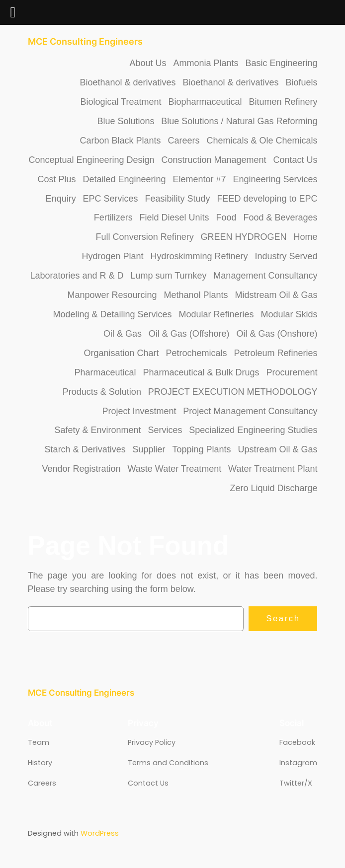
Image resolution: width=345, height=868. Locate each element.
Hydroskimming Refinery (199, 256)
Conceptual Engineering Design (91, 160)
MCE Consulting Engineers (85, 41)
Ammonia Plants (206, 63)
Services (165, 430)
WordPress (100, 833)
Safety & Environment (97, 430)
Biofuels (301, 82)
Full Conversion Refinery (145, 237)
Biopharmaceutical (205, 102)
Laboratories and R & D (77, 276)
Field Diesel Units (174, 217)
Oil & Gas (123, 334)
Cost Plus (57, 179)
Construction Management (214, 160)
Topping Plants (201, 449)
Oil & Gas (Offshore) (189, 334)
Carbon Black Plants (121, 141)
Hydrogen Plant (113, 256)
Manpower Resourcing (112, 295)
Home (305, 237)
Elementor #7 (199, 179)
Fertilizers (113, 217)
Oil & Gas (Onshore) (277, 334)
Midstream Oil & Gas (276, 295)
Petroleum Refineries (275, 353)
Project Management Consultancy (250, 411)
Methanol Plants (196, 295)
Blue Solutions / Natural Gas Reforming (239, 121)
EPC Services (111, 199)
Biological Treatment (121, 102)
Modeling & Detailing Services (112, 314)
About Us (148, 63)
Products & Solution (102, 392)
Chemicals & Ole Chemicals (262, 141)
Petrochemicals (196, 353)
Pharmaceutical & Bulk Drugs (201, 372)
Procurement (292, 372)
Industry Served (286, 256)
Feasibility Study (177, 199)
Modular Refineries (216, 314)
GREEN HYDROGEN (244, 237)
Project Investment (139, 411)
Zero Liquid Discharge (273, 488)
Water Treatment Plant (273, 469)
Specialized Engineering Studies (253, 430)
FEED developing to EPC (267, 199)
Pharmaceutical (105, 372)
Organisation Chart (122, 353)
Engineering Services (275, 179)
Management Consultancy (265, 276)
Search (283, 618)
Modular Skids (289, 314)
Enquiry (61, 199)
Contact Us (295, 160)
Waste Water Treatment (174, 469)
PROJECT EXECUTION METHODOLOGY (233, 392)
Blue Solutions (126, 121)
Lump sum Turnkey (168, 276)
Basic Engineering (281, 63)
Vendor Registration (82, 469)
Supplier (149, 449)
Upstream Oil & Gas (277, 449)
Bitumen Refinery (283, 102)
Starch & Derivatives (85, 449)
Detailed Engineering (124, 179)
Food (226, 217)
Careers (184, 141)
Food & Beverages (280, 217)
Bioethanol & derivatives (128, 82)
